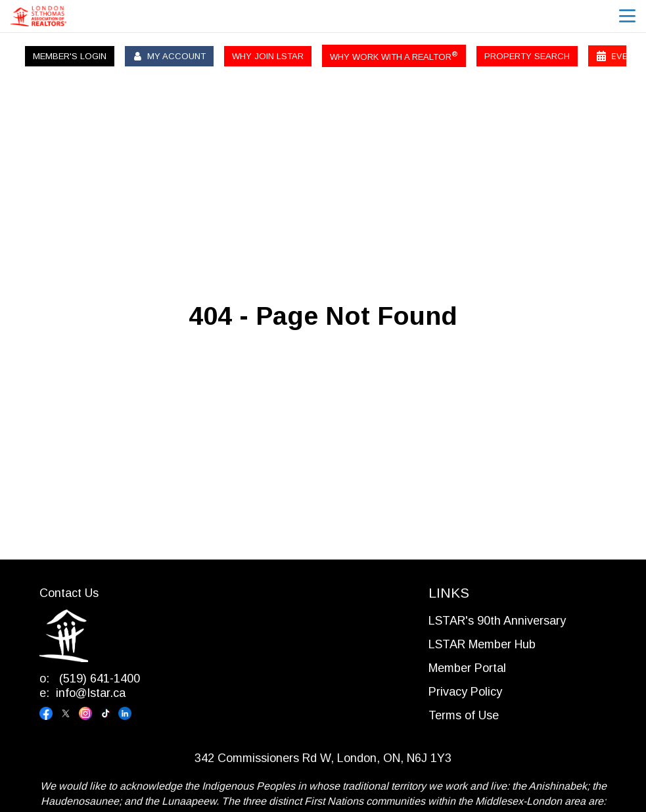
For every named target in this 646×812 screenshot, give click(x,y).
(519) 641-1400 (98, 679)
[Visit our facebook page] (49, 713)
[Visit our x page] (69, 713)
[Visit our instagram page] (89, 713)
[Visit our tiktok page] (108, 713)
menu (627, 16)
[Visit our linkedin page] (128, 713)
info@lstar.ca (91, 693)
